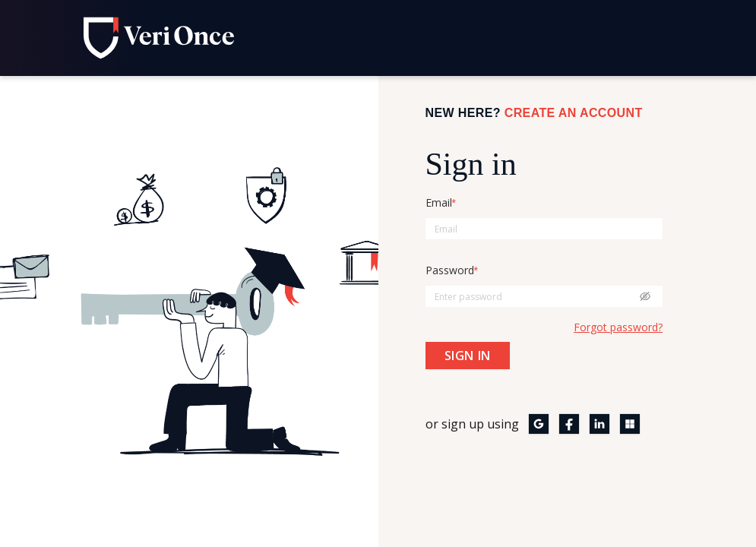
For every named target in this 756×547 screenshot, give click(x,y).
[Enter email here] (544, 229)
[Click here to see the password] (645, 296)
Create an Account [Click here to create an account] (574, 113)
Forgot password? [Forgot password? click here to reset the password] (618, 327)
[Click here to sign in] (468, 356)
